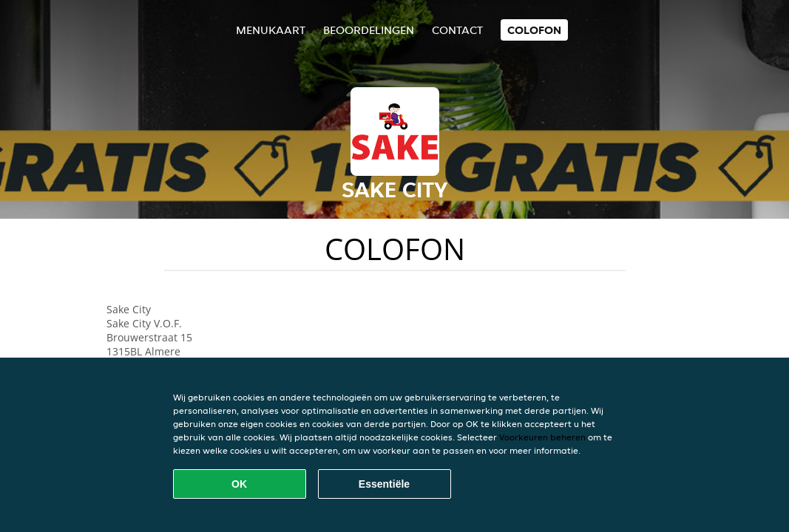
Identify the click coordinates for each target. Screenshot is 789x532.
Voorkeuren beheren (542, 437)
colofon (534, 30)
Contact (457, 30)
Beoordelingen (369, 30)
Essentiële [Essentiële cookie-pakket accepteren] (384, 484)
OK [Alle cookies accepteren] (239, 484)
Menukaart (271, 30)
